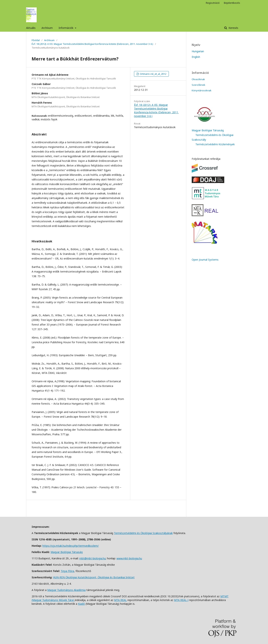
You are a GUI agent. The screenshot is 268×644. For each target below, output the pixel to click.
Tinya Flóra (67, 571)
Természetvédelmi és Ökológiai (133, 533)
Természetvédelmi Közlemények (215, 144)
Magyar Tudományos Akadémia (66, 590)
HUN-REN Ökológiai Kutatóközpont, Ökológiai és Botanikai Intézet (94, 577)
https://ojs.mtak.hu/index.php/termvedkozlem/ (71, 546)
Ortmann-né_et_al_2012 (153, 74)
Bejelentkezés (232, 3)
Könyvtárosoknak (202, 90)
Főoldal (36, 40)
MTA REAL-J (181, 600)
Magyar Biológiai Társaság (208, 130)
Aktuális (31, 28)
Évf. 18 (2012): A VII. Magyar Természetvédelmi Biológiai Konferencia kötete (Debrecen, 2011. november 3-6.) (92, 44)
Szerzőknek (198, 85)
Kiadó (81, 604)
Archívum (47, 28)
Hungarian (198, 51)
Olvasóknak (198, 79)
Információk (66, 28)
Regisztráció (213, 3)
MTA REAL (120, 600)
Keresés (233, 28)
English (196, 57)
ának (170, 533)
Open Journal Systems (205, 260)
